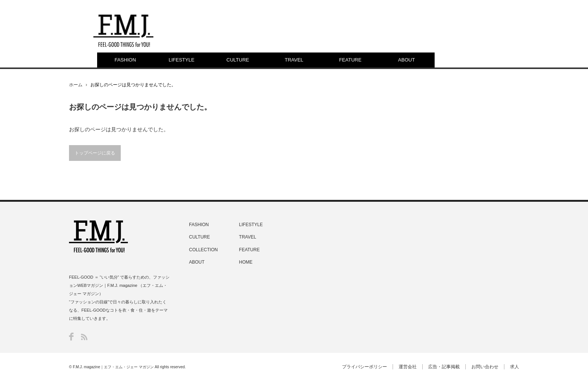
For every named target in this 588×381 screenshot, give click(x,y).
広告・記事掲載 (444, 367)
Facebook (71, 337)
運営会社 (408, 367)
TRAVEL (294, 60)
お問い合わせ (485, 367)
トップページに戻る (95, 153)
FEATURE (350, 60)
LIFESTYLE (182, 60)
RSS (84, 337)
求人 (514, 367)
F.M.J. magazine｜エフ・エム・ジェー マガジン (113, 367)
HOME (246, 262)
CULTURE (238, 60)
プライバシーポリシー (364, 367)
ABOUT (407, 60)
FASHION (125, 60)
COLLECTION (203, 250)
